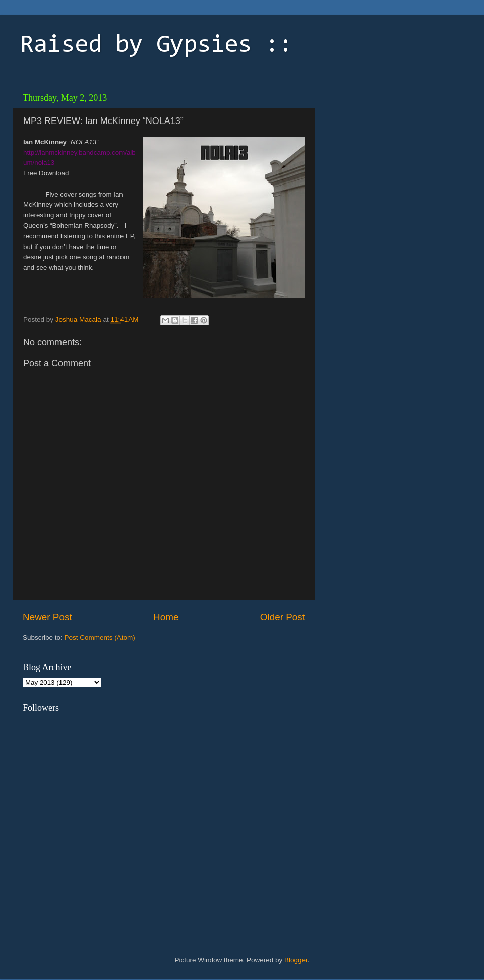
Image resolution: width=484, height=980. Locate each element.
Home (166, 617)
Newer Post (47, 617)
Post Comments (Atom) (100, 637)
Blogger (296, 960)
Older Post (283, 617)
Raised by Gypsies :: (156, 46)
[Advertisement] (391, 151)
